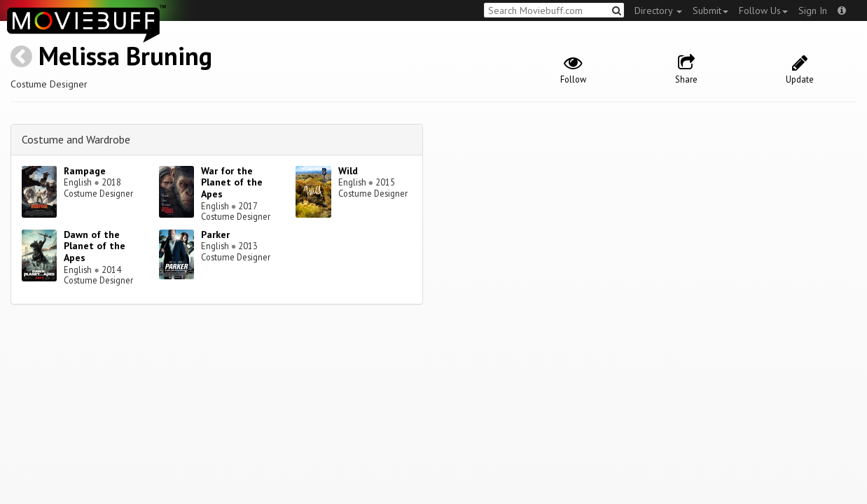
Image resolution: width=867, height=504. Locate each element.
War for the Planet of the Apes (232, 183)
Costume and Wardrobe (76, 139)
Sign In (813, 10)
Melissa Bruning (125, 56)
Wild (348, 171)
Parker (215, 234)
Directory (658, 10)
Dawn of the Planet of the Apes (95, 246)
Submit (710, 10)
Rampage (85, 171)
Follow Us (763, 10)
